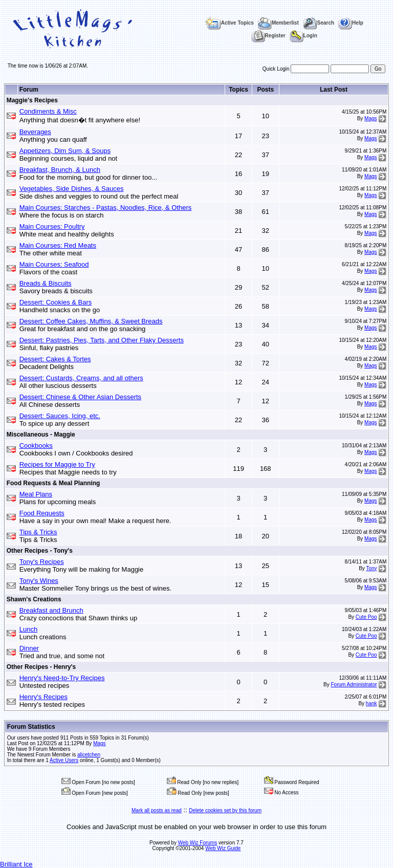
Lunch (28, 629)
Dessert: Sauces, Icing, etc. (60, 416)
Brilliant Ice (16, 864)
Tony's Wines (39, 581)
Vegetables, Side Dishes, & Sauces (72, 189)
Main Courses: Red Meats (58, 245)
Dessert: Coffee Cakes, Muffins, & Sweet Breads (91, 321)
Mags (370, 118)
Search (319, 23)
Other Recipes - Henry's (41, 667)
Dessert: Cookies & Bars (56, 302)
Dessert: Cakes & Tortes (55, 359)
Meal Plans (36, 494)
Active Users (64, 760)
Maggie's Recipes (32, 100)
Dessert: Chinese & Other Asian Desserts (80, 397)
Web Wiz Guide (223, 848)
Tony (371, 568)
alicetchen (89, 755)
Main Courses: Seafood (54, 264)
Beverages (35, 132)
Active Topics (230, 23)
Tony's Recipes (42, 562)
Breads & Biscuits (46, 283)
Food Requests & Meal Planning (53, 483)
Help (351, 23)
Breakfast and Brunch (51, 610)
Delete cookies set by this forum (225, 810)
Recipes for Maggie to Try (57, 464)
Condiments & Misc (48, 111)
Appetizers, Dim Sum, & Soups (65, 151)
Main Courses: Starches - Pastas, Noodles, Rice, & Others (106, 208)
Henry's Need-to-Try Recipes (62, 678)
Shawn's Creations (34, 599)
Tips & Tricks (38, 532)
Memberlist (278, 23)
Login (303, 36)
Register (268, 36)
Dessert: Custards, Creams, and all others (81, 378)
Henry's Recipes (43, 697)
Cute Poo (366, 617)
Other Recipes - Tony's (40, 551)
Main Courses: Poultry (52, 226)
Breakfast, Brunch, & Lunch (60, 170)
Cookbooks (36, 446)
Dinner (29, 648)
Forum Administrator (354, 685)
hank (372, 703)
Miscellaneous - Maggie (41, 435)
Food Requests (42, 513)
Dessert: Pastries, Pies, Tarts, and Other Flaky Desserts (102, 340)
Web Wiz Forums (198, 843)
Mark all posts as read (157, 810)
